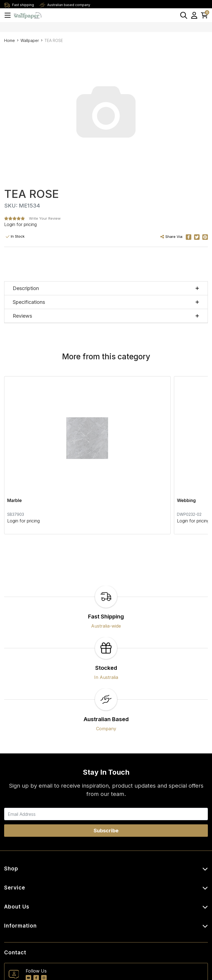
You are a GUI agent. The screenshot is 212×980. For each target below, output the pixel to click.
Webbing (121, 454)
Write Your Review (45, 218)
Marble (14, 454)
